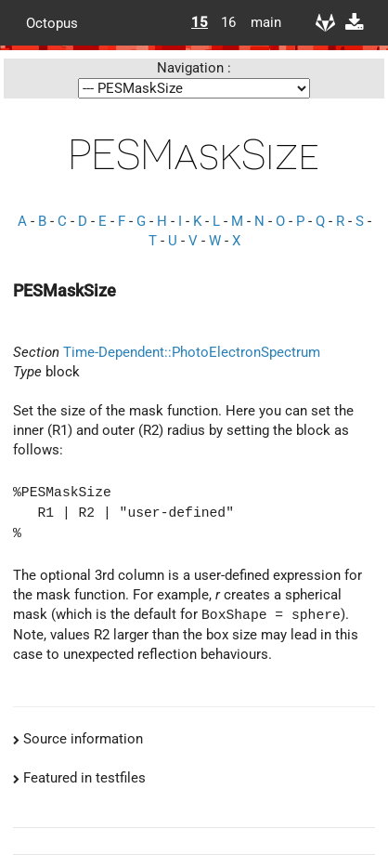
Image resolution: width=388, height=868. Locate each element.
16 (228, 22)
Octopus (52, 22)
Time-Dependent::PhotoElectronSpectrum (192, 352)
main (259, 22)
